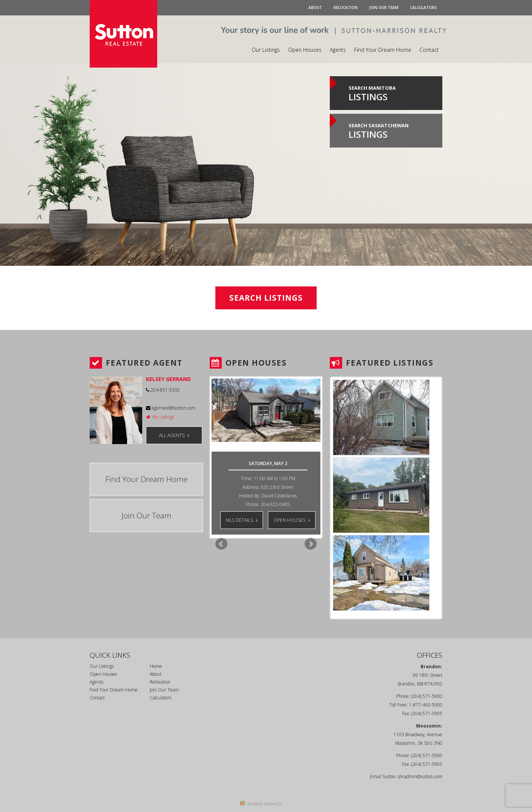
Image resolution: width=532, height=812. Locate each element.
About (315, 8)
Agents (338, 50)
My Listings (160, 417)
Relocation (346, 8)
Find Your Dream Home (383, 50)
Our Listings (266, 50)
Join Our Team (384, 8)
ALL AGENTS (174, 435)
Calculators (423, 8)
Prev (221, 544)
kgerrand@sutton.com (171, 408)
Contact (429, 50)
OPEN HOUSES (292, 520)
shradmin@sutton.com (420, 777)
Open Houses (305, 50)
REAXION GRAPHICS (264, 804)
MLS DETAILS (242, 520)
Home (156, 666)
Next (311, 544)
